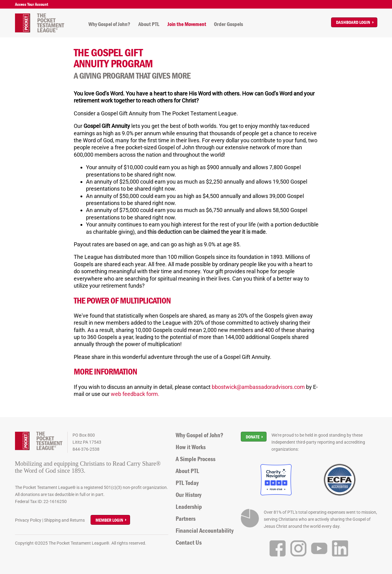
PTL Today (187, 483)
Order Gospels (228, 24)
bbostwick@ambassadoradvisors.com (258, 387)
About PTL (149, 24)
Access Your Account (32, 4)
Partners (186, 519)
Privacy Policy (28, 520)
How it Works (191, 447)
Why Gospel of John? (109, 24)
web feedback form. (135, 394)
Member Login (109, 520)
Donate (253, 437)
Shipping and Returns (64, 520)
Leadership (189, 507)
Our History (189, 495)
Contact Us (189, 542)
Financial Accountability (205, 531)
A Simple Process (196, 459)
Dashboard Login (353, 22)
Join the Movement (187, 24)
